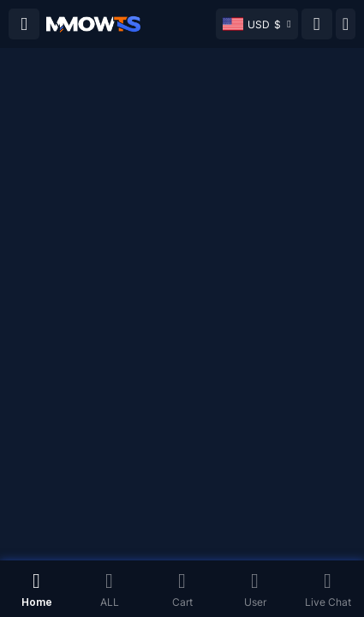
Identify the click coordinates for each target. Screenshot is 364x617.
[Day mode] (346, 24)
